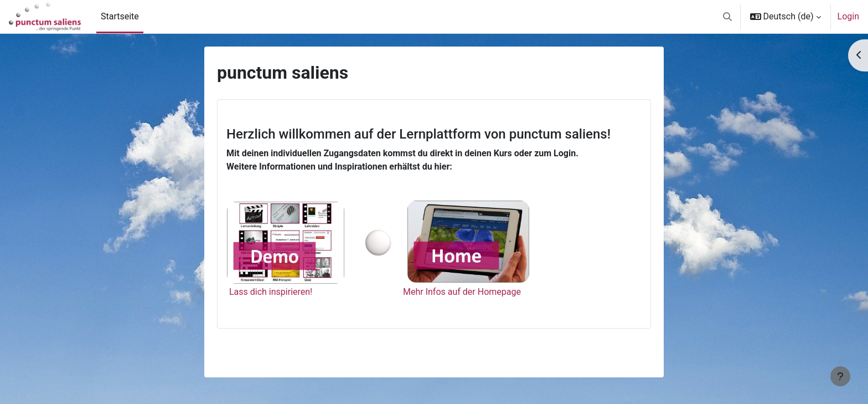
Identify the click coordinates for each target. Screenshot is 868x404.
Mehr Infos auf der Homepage (462, 292)
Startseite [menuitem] (120, 16)
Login (848, 16)
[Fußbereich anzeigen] (840, 376)
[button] (727, 17)
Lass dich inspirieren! (271, 292)
